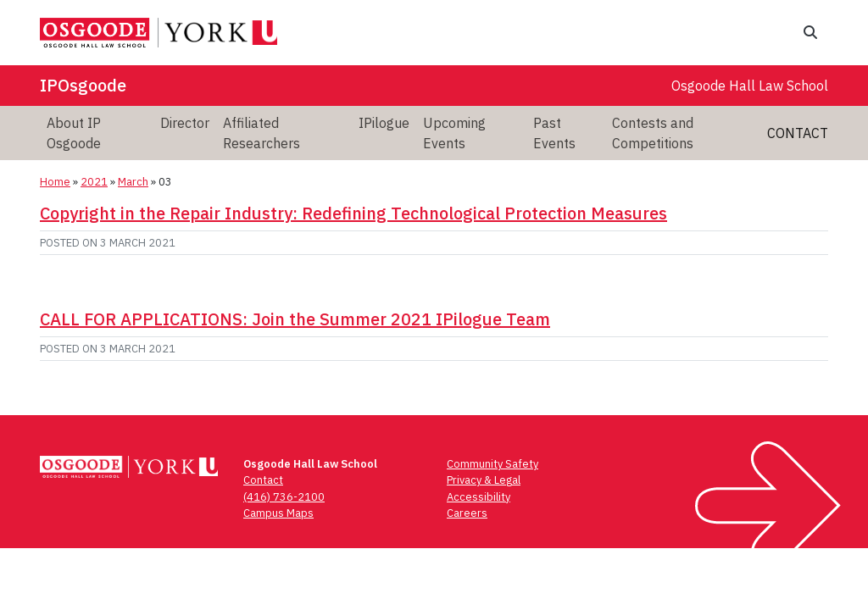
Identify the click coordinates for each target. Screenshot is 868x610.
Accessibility (479, 497)
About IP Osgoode (74, 133)
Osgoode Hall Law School (750, 86)
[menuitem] (97, 133)
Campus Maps (278, 513)
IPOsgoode (83, 85)
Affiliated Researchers (262, 133)
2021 (94, 182)
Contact (798, 133)
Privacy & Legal (484, 480)
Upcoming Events (454, 133)
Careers (467, 513)
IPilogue (384, 123)
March (133, 182)
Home (55, 182)
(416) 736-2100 (284, 497)
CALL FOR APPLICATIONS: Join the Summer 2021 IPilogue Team (295, 319)
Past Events (554, 133)
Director (185, 123)
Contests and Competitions (653, 133)
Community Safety (492, 464)
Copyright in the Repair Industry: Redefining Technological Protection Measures (353, 213)
